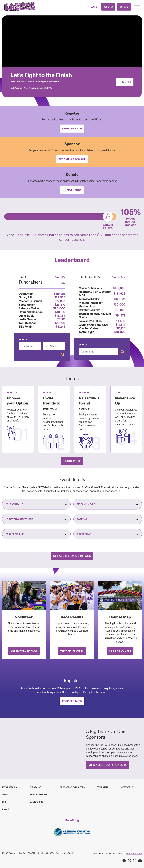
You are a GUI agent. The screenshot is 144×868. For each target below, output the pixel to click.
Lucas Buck (26, 315)
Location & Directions (36, 519)
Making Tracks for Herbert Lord (91, 304)
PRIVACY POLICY (134, 854)
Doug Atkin (26, 293)
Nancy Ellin (26, 297)
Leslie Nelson (27, 319)
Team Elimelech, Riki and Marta (95, 315)
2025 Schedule (36, 504)
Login (94, 7)
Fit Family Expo (108, 504)
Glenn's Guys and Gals (93, 324)
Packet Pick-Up (36, 534)
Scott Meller (27, 304)
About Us (6, 809)
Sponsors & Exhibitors (72, 787)
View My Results (72, 651)
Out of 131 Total (118, 277)
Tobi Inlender (27, 323)
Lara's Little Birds (90, 321)
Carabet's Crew (89, 310)
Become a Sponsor (72, 159)
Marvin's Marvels (90, 288)
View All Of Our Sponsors (108, 765)
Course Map (108, 534)
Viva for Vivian (88, 328)
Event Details (9, 787)
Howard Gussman (31, 312)
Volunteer (103, 787)
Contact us (127, 787)
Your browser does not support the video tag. (72, 41)
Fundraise (35, 787)
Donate (124, 7)
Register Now (72, 128)
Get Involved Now (24, 651)
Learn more (72, 461)
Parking (108, 519)
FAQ (4, 802)
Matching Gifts (36, 802)
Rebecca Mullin (29, 308)
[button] (137, 7)
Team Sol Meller (89, 299)
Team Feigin (86, 332)
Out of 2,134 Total (60, 280)
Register (108, 7)
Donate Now (72, 190)
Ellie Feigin (26, 326)
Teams (5, 794)
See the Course (120, 651)
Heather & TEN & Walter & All (95, 293)
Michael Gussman (30, 301)
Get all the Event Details (72, 556)
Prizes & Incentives (38, 794)
